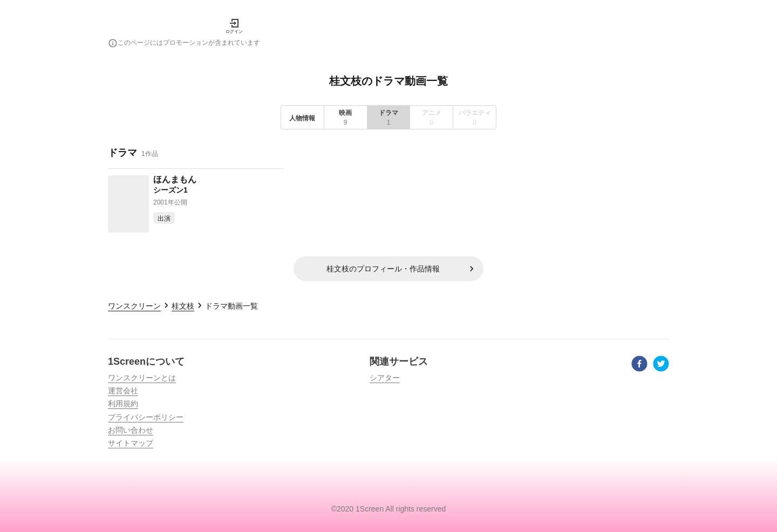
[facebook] (639, 365)
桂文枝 (183, 306)
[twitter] (661, 365)
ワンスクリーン (134, 306)
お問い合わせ (131, 430)
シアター (385, 378)
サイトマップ (131, 443)
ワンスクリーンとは (142, 378)
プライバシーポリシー (146, 417)
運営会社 (123, 391)
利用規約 (123, 404)
